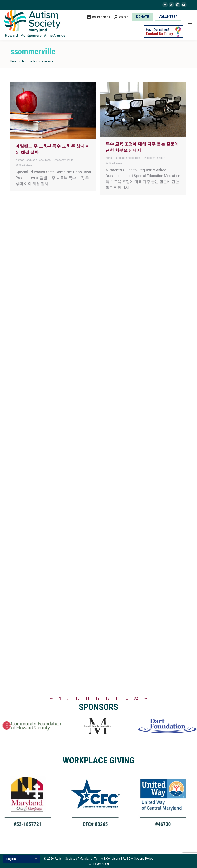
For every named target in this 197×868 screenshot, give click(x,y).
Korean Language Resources (33, 160)
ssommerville (33, 52)
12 (97, 698)
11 (87, 698)
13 (107, 698)
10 (77, 698)
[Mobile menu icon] (190, 25)
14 (117, 698)
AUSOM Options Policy (138, 859)
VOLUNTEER (168, 17)
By (63, 160)
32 (136, 698)
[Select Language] (22, 859)
